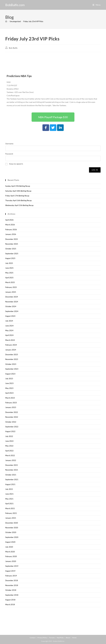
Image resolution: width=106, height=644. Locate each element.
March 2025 (10, 282)
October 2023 (11, 364)
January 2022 (11, 460)
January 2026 (11, 234)
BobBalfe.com (15, 5)
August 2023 (10, 374)
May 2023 (9, 388)
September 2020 (12, 537)
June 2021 (9, 494)
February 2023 (11, 403)
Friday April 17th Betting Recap (17, 196)
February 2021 (11, 513)
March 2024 (10, 340)
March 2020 (10, 552)
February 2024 (11, 345)
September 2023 (12, 369)
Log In (95, 170)
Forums (52, 638)
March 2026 (10, 225)
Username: (9, 144)
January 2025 (11, 292)
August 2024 (10, 316)
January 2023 (11, 407)
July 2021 (9, 489)
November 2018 (12, 585)
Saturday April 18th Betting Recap (18, 191)
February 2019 (11, 576)
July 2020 (9, 547)
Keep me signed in (16, 164)
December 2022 (12, 412)
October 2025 (11, 249)
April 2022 (9, 451)
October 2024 (11, 306)
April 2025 (9, 278)
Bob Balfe (13, 48)
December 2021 (12, 465)
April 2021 (9, 504)
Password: (9, 154)
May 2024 (9, 330)
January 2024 (11, 350)
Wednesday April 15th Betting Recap (19, 205)
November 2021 (12, 470)
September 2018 (12, 595)
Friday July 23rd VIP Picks (33, 21)
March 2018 (10, 604)
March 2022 (10, 455)
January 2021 (11, 518)
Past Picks (60, 638)
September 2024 (12, 311)
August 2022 (10, 431)
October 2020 (11, 532)
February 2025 (11, 287)
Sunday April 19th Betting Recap (18, 186)
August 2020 (10, 542)
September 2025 (12, 254)
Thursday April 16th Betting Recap (18, 200)
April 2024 (9, 335)
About (68, 638)
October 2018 (11, 590)
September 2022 (12, 427)
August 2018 (10, 600)
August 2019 (10, 571)
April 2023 (9, 393)
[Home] (6, 21)
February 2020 (11, 556)
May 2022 (9, 446)
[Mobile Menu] (97, 5)
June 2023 (9, 383)
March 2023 (10, 398)
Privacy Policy (42, 638)
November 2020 (12, 528)
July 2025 (9, 263)
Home (74, 638)
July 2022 (9, 436)
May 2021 (9, 499)
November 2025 (12, 244)
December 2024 (12, 297)
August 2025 (10, 258)
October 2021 (11, 475)
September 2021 (12, 479)
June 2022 (9, 441)
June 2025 (9, 268)
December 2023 (12, 355)
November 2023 (12, 359)
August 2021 (10, 484)
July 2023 (9, 379)
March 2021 (10, 508)
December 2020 (12, 523)
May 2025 (9, 273)
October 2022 (11, 422)
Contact (33, 638)
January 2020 (11, 561)
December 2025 (12, 239)
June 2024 (9, 326)
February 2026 (11, 230)
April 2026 (9, 220)
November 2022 (12, 417)
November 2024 (12, 302)
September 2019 (12, 566)
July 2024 (9, 321)
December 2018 (12, 580)
